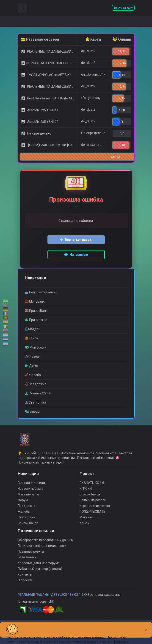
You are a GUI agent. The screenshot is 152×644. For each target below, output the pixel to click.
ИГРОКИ (86, 495)
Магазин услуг (29, 501)
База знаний (27, 563)
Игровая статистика (95, 512)
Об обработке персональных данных (46, 546)
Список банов (28, 529)
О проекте (25, 586)
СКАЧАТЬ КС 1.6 (92, 489)
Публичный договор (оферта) (40, 575)
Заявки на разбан (93, 506)
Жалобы (24, 518)
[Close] (146, 626)
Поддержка (26, 512)
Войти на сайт (123, 8)
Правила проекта (31, 558)
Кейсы (84, 529)
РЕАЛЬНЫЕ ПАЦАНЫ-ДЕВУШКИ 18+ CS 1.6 (51, 601)
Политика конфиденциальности (42, 552)
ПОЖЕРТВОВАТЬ (93, 518)
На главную (76, 255)
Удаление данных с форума (39, 569)
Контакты (25, 581)
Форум (23, 506)
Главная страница (31, 489)
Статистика (26, 523)
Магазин (86, 523)
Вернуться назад (76, 240)
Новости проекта (30, 495)
